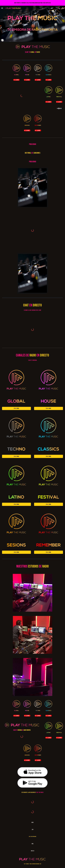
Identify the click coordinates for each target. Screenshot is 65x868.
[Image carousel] (32, 188)
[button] (2, 8)
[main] (32, 52)
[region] (32, 3)
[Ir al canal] (16, 408)
